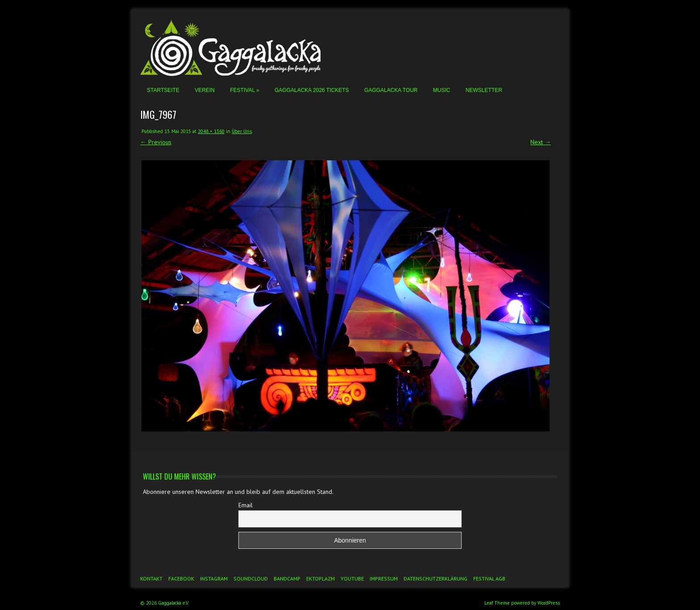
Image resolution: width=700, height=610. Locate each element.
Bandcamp (287, 579)
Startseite (163, 90)
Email (246, 505)
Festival (244, 90)
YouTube (352, 579)
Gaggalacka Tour (391, 90)
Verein (205, 90)
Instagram (214, 579)
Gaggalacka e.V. (173, 603)
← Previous (156, 142)
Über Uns (242, 131)
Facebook (181, 579)
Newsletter (484, 90)
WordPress (549, 603)
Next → (541, 142)
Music (442, 90)
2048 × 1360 (211, 131)
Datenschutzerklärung (435, 579)
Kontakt (151, 579)
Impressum (384, 579)
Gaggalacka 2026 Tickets (312, 90)
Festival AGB (489, 579)
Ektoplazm (321, 579)
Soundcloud (251, 579)
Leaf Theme (497, 603)
